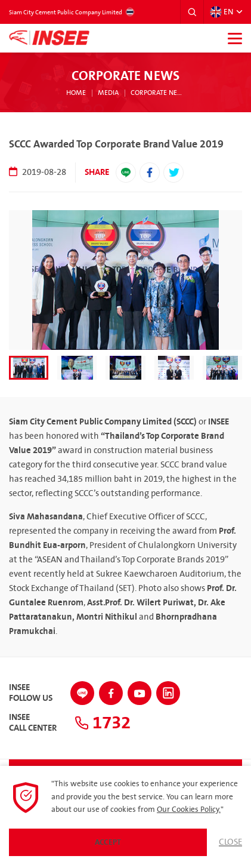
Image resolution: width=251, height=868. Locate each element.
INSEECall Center (33, 723)
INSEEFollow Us (31, 693)
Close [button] (230, 842)
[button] (192, 12)
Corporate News (158, 93)
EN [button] (221, 12)
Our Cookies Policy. (189, 809)
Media (108, 93)
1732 (103, 723)
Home (76, 93)
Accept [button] (108, 842)
